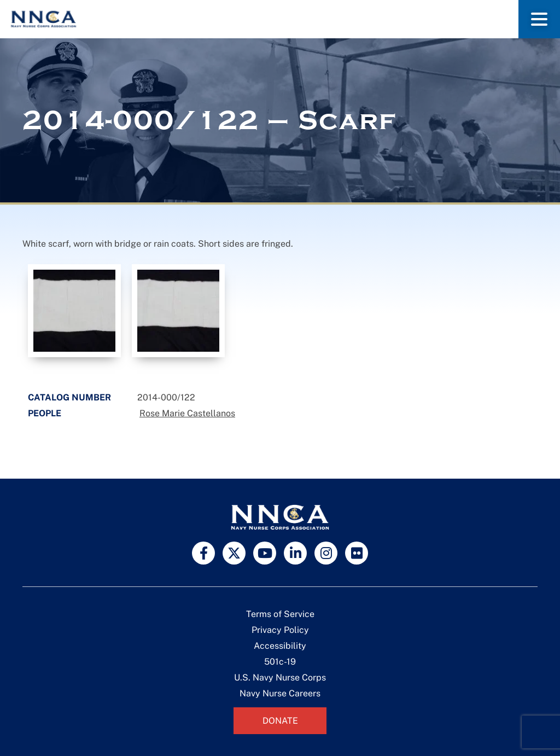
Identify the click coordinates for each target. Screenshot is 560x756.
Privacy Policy (280, 630)
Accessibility (280, 646)
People (45, 413)
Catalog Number (69, 397)
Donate (280, 721)
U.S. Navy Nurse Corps (280, 678)
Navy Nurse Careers (280, 693)
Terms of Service (280, 614)
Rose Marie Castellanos (187, 413)
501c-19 (280, 662)
